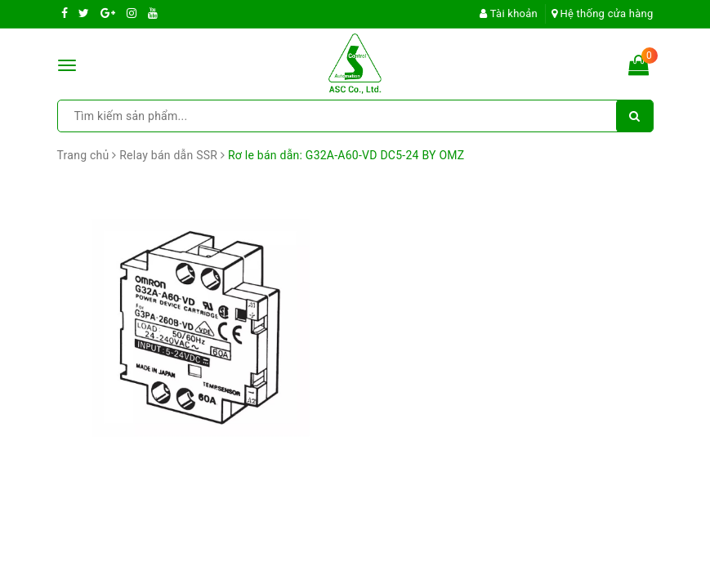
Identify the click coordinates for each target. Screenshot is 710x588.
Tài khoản (509, 13)
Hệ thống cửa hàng (603, 13)
